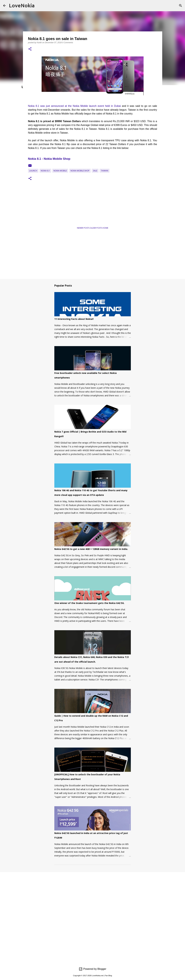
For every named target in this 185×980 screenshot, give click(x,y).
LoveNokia (22, 5)
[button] (30, 49)
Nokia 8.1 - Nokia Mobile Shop (49, 159)
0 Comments (68, 43)
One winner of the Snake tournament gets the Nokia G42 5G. (89, 603)
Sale (95, 171)
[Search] (181, 6)
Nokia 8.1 (45, 171)
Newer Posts (83, 228)
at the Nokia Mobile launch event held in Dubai (92, 106)
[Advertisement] (59, 213)
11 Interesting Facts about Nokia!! (74, 319)
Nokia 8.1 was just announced (46, 106)
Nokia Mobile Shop (80, 171)
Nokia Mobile (60, 171)
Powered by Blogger (92, 969)
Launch (33, 171)
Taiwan (105, 171)
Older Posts (96, 228)
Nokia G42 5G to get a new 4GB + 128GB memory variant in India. (91, 549)
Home (105, 228)
